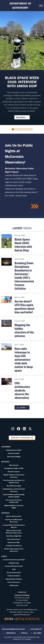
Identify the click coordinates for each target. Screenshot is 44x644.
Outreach (5, 513)
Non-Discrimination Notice (14, 629)
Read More (21, 117)
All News (21, 408)
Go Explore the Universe (14, 546)
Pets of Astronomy (14, 582)
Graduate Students (14, 576)
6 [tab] (28, 129)
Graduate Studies (14, 453)
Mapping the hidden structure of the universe (24, 330)
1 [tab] (13, 129)
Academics (6, 447)
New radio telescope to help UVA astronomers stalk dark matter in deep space (24, 360)
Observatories (14, 465)
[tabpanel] (22, 68)
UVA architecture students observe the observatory (22, 390)
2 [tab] (16, 129)
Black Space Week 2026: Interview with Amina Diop (23, 245)
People (4, 556)
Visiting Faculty (14, 563)
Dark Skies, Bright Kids (14, 536)
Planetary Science (14, 472)
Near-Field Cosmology (14, 486)
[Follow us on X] (31, 429)
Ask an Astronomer (14, 539)
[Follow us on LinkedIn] (25, 429)
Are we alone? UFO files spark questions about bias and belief (24, 307)
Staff (14, 569)
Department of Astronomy (20, 6)
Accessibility (36, 629)
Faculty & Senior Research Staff (14, 560)
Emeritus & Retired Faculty (14, 566)
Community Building (14, 457)
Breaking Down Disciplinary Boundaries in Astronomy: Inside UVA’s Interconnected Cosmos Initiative (24, 276)
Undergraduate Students (14, 579)
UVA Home (37, 633)
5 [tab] (25, 129)
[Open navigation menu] (41, 6)
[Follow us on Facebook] (19, 429)
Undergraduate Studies (14, 450)
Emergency (11, 633)
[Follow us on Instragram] (13, 429)
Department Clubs (14, 542)
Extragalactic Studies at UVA (14, 468)
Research (5, 462)
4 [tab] (22, 129)
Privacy (24, 633)
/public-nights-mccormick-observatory (35, 206)
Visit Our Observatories (14, 516)
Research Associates (14, 573)
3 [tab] (19, 129)
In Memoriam (14, 585)
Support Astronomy (21, 438)
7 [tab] (31, 129)
